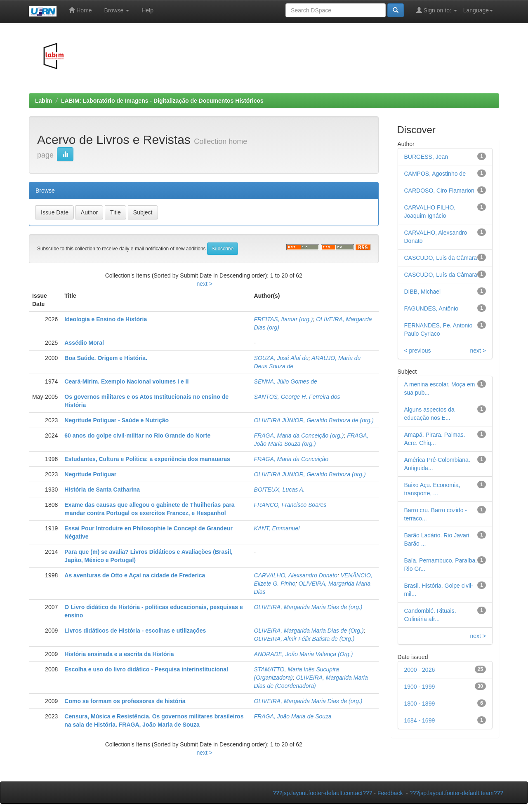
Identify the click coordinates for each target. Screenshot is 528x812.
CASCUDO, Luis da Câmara (441, 258)
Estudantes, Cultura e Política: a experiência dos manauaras (147, 459)
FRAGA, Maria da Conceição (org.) (299, 435)
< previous (418, 351)
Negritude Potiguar (90, 474)
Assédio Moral (84, 343)
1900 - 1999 (420, 687)
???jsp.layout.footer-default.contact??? (322, 793)
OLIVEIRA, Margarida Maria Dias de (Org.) (309, 631)
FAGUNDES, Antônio (431, 308)
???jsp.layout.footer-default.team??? (456, 793)
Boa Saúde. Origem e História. (106, 358)
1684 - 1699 (420, 720)
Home (80, 10)
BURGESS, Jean (426, 157)
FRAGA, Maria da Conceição (291, 459)
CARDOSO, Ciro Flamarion (439, 191)
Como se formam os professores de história (125, 701)
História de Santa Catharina (102, 490)
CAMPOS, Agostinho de (435, 174)
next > (204, 284)
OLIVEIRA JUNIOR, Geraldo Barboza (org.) (310, 474)
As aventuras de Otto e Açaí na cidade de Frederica (135, 575)
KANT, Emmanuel (277, 528)
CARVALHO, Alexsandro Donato (296, 575)
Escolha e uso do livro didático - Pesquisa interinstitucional (146, 669)
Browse (117, 10)
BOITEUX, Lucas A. (279, 490)
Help (147, 10)
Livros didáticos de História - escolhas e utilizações (135, 631)
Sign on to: (437, 10)
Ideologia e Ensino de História (106, 319)
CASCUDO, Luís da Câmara (441, 275)
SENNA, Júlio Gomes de (286, 381)
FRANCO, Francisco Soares (290, 505)
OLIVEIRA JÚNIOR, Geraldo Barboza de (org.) (314, 420)
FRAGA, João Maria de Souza (293, 716)
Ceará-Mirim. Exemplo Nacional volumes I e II (126, 381)
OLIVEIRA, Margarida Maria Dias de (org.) (308, 607)
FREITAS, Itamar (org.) (284, 319)
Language (478, 10)
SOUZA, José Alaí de (282, 358)
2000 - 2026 (420, 670)
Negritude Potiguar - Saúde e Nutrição (117, 420)
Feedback (390, 793)
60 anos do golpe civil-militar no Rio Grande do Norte (137, 435)
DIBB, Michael (423, 292)
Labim (44, 101)
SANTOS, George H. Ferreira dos (297, 397)
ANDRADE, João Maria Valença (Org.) (304, 654)
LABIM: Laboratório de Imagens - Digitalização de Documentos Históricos (162, 101)
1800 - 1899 (420, 704)
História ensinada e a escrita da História (119, 654)
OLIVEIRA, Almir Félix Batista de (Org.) (304, 639)
